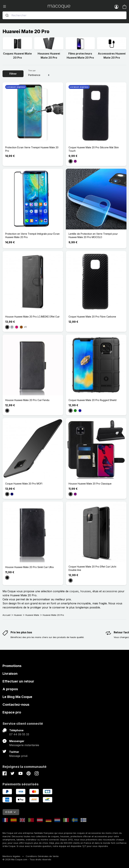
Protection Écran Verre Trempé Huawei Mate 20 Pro (32, 149)
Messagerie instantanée (24, 745)
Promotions (12, 666)
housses (86, 591)
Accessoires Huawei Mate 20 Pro (112, 56)
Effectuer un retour (18, 681)
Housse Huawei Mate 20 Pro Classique (90, 484)
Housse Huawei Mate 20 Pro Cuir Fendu (27, 400)
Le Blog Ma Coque (17, 697)
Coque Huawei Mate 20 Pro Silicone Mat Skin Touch (94, 149)
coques (74, 591)
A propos (10, 689)
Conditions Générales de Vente (42, 856)
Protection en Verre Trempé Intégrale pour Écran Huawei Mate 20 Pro (32, 235)
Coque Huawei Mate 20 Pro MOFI (24, 484)
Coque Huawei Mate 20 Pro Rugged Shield (92, 400)
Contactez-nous (16, 705)
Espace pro (12, 712)
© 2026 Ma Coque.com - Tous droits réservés (27, 859)
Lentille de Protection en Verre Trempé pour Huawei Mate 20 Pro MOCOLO (93, 235)
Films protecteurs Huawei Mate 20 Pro (80, 56)
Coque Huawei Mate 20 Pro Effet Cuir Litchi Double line (92, 568)
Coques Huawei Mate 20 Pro (17, 56)
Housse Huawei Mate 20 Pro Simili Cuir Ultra (29, 567)
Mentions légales (11, 856)
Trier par (32, 71)
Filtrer (13, 74)
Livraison (10, 674)
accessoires (110, 591)
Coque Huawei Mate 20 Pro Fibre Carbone (92, 317)
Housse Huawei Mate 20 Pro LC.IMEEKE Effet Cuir (32, 317)
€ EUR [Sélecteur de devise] (11, 812)
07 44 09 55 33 (19, 734)
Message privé (18, 756)
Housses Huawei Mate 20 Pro (49, 56)
